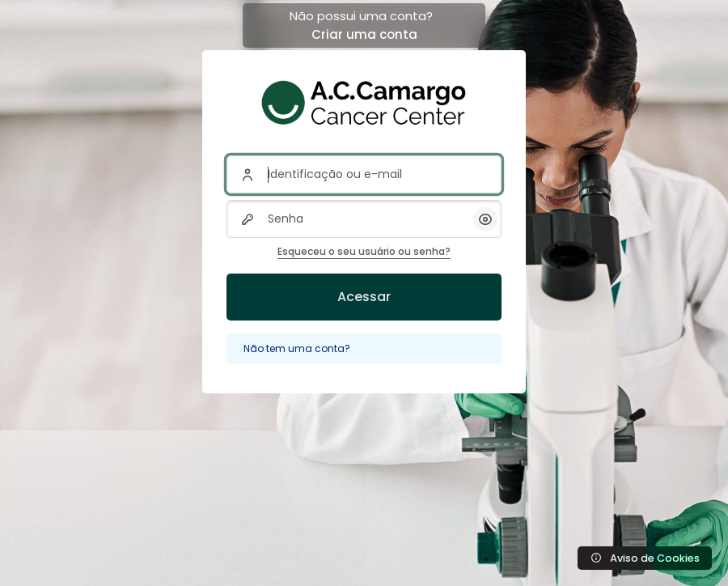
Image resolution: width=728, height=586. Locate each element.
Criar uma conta (364, 34)
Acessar (364, 297)
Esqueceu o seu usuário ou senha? (364, 251)
